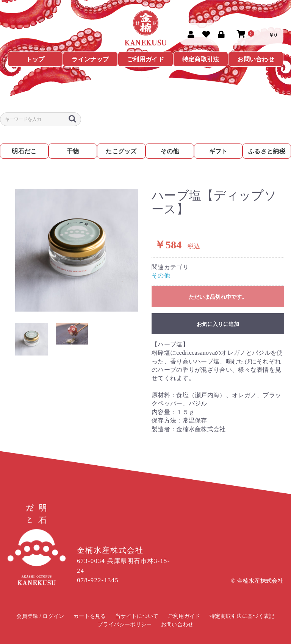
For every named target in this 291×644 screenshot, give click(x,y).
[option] (77, 250)
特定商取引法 (201, 59)
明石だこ (24, 151)
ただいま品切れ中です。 (218, 297)
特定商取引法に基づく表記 (242, 616)
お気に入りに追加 (218, 324)
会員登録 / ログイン (40, 616)
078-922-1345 (98, 580)
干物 (73, 151)
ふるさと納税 (267, 151)
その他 (170, 151)
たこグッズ (121, 151)
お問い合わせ (256, 59)
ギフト (218, 151)
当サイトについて (137, 616)
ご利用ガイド (145, 59)
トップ (35, 59)
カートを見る (90, 616)
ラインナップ (90, 59)
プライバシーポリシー (124, 625)
